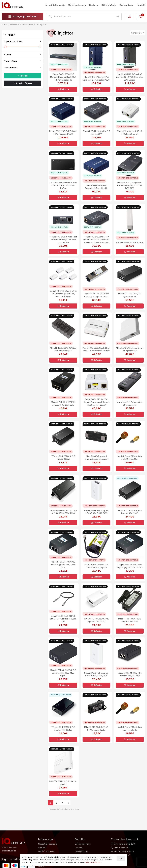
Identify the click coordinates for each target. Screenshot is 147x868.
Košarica (63, 89)
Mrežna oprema (27, 25)
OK (121, 859)
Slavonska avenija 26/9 (123, 844)
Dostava (94, 5)
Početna (5, 25)
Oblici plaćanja (109, 5)
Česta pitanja (127, 5)
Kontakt (141, 5)
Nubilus (12, 851)
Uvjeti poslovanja (77, 5)
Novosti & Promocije (55, 5)
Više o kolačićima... (94, 862)
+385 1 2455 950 (120, 848)
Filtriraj (23, 76)
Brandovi (42, 848)
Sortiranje (137, 33)
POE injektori (41, 25)
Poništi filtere (23, 83)
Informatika (15, 25)
